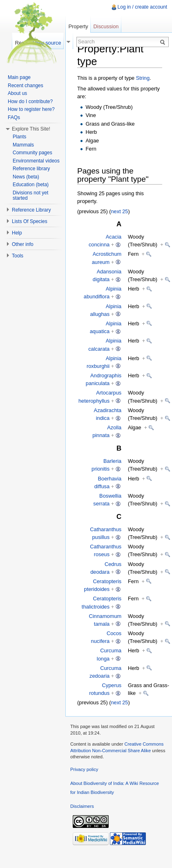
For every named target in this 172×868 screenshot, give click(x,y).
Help (17, 233)
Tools (18, 256)
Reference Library (31, 210)
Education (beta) (31, 185)
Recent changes (26, 86)
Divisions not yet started (30, 196)
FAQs (14, 117)
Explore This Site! (31, 129)
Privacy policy (84, 769)
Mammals (23, 145)
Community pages (32, 153)
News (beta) (26, 177)
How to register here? (31, 109)
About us (17, 93)
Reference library (31, 169)
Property (78, 26)
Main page (19, 77)
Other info (23, 244)
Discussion (106, 26)
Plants (19, 137)
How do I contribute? (30, 101)
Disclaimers (82, 806)
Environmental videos (36, 161)
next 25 (120, 211)
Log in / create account (142, 7)
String (143, 78)
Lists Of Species (30, 221)
